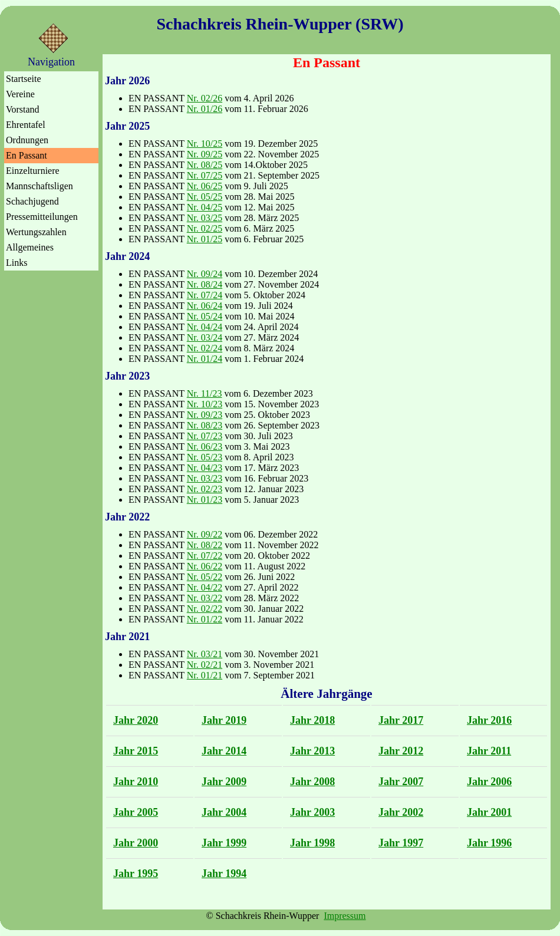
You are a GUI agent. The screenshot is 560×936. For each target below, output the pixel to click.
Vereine (20, 94)
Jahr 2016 (489, 720)
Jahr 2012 (401, 751)
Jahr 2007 (401, 782)
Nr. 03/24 (205, 337)
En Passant (27, 155)
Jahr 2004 (224, 812)
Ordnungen (27, 140)
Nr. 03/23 (205, 478)
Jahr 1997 (401, 843)
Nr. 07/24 (205, 295)
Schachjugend (32, 201)
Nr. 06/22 (205, 566)
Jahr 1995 (136, 874)
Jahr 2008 (312, 782)
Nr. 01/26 (205, 109)
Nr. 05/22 (205, 577)
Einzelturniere (33, 171)
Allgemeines (30, 247)
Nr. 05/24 (205, 316)
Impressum (345, 916)
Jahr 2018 (312, 720)
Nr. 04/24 (205, 327)
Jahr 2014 (224, 751)
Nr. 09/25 (205, 154)
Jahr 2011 (489, 751)
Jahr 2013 (312, 751)
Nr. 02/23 (205, 489)
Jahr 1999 (224, 843)
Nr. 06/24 (205, 306)
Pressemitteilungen (42, 217)
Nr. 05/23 (205, 457)
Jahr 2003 (312, 812)
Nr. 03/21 (205, 654)
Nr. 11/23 (205, 393)
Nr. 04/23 (205, 468)
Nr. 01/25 (205, 239)
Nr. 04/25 (205, 207)
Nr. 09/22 (205, 534)
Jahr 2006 (489, 782)
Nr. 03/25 (205, 218)
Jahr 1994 (224, 874)
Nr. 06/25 (205, 186)
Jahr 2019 (224, 720)
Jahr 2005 (136, 812)
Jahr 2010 (136, 782)
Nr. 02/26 (205, 98)
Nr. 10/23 (205, 404)
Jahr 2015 (136, 751)
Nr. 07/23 (205, 436)
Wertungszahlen (36, 232)
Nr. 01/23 (205, 500)
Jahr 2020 (136, 720)
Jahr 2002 (401, 812)
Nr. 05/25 (205, 197)
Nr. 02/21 (205, 665)
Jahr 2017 (401, 720)
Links (17, 263)
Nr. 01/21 (205, 675)
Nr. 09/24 (205, 274)
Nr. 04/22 (205, 587)
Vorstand (23, 109)
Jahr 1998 (312, 843)
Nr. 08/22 (205, 545)
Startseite (24, 79)
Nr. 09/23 (205, 415)
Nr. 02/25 (205, 228)
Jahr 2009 (224, 782)
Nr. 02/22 (205, 609)
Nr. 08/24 (205, 284)
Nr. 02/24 (205, 348)
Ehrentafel (26, 125)
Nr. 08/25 (205, 165)
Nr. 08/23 (205, 425)
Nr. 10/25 (205, 144)
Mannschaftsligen (39, 186)
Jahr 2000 (136, 843)
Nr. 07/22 (205, 556)
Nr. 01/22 (205, 619)
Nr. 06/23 (205, 446)
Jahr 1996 (489, 843)
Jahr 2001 (489, 812)
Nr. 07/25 (205, 175)
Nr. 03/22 (205, 598)
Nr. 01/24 (205, 359)
